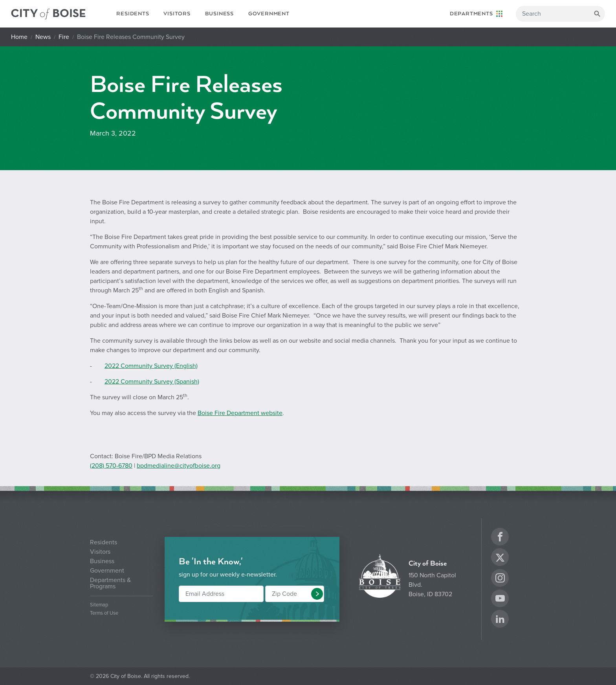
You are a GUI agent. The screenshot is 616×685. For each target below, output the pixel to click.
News (43, 37)
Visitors (177, 14)
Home (19, 37)
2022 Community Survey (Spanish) (152, 382)
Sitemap (99, 605)
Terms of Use (104, 613)
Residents (133, 14)
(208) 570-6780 (111, 466)
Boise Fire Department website (240, 413)
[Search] (560, 14)
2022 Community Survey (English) (151, 366)
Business (219, 14)
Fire (64, 37)
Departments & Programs (110, 583)
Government (269, 14)
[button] (317, 594)
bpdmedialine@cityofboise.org (179, 466)
